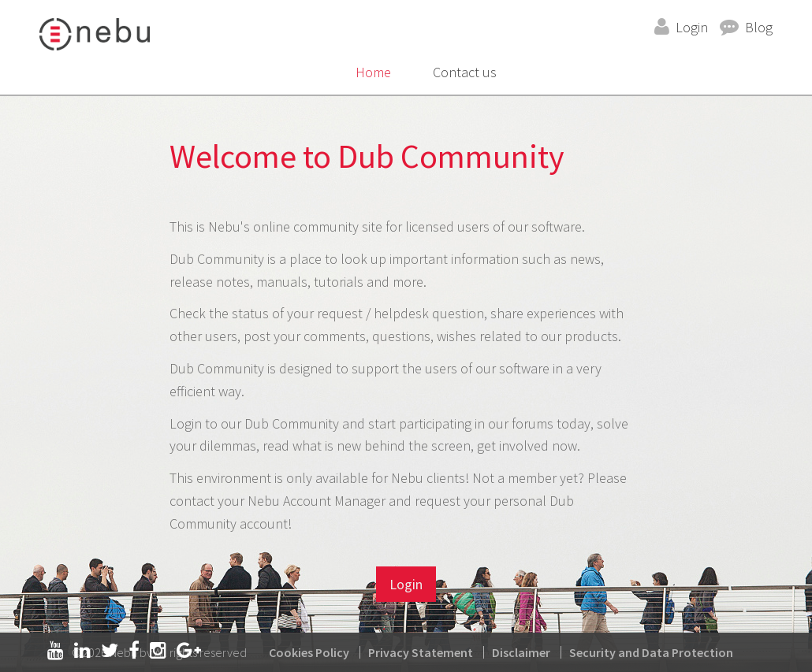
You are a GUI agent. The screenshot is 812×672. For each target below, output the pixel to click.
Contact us (465, 72)
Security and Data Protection (651, 652)
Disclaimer (521, 652)
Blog (759, 27)
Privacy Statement (421, 652)
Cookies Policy (309, 652)
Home (373, 72)
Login (692, 27)
